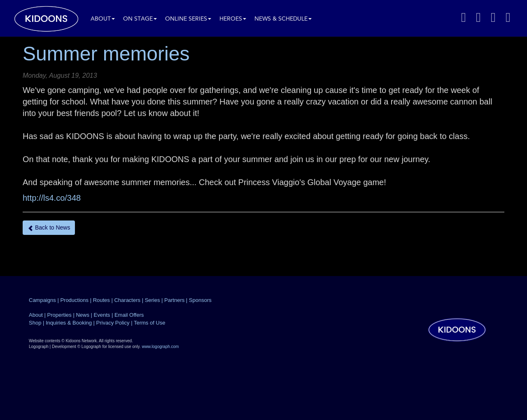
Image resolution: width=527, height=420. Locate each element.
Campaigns (42, 300)
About (103, 19)
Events (102, 315)
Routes (101, 300)
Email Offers (129, 315)
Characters (127, 300)
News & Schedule (283, 19)
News (83, 315)
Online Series (188, 19)
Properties (59, 315)
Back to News (49, 228)
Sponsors (200, 300)
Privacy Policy (113, 323)
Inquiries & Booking (69, 323)
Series (153, 300)
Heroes (233, 19)
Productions (74, 300)
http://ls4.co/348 (52, 198)
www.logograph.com (160, 347)
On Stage (140, 19)
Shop (35, 323)
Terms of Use (150, 323)
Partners (174, 300)
